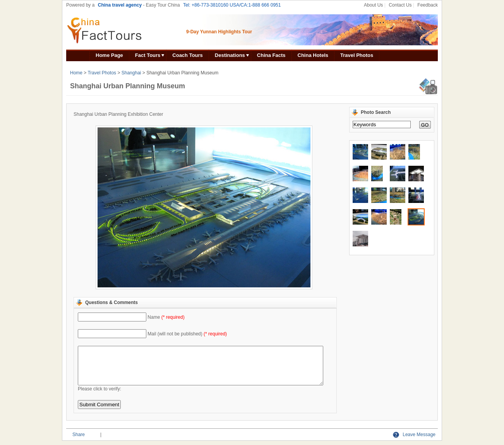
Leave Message (414, 435)
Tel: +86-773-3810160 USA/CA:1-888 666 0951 (232, 5)
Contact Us (400, 5)
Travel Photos (357, 55)
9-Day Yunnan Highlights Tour (219, 32)
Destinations (230, 55)
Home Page (109, 55)
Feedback (428, 5)
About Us (373, 5)
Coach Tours (188, 55)
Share (79, 435)
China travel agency (120, 5)
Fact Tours (148, 55)
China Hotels (313, 55)
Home (76, 73)
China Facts (271, 55)
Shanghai (131, 73)
